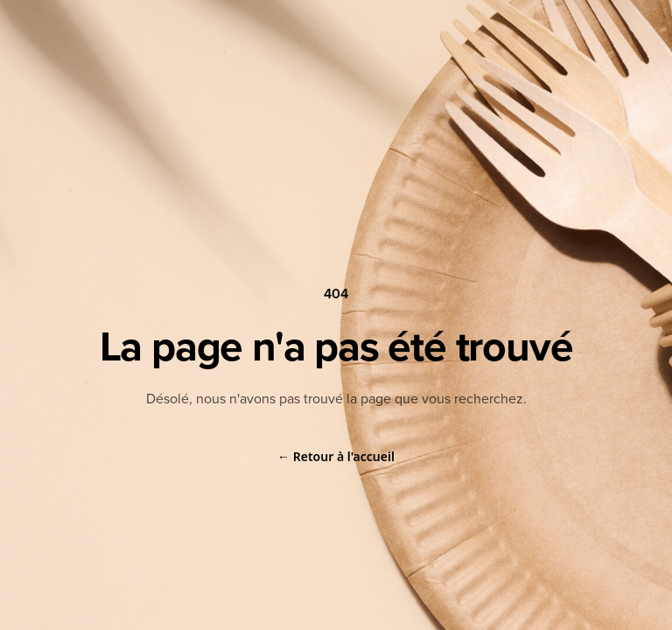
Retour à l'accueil (336, 456)
